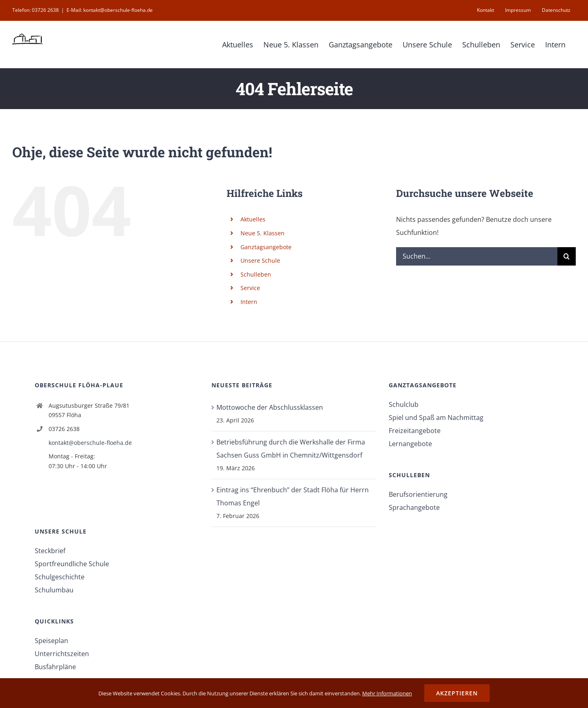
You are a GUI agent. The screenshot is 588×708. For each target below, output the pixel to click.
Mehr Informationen (387, 693)
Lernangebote (410, 444)
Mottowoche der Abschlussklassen (270, 407)
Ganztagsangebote (266, 247)
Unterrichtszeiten (62, 654)
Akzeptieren (457, 693)
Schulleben (256, 274)
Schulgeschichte (60, 577)
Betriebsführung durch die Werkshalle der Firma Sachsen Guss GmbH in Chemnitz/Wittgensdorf (291, 449)
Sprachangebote (414, 507)
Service (250, 288)
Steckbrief (50, 551)
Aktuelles (253, 219)
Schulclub (404, 404)
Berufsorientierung (418, 494)
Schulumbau (54, 590)
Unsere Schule (260, 260)
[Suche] (567, 256)
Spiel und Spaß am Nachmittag (436, 418)
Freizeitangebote (415, 431)
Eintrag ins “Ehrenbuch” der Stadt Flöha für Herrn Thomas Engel (293, 496)
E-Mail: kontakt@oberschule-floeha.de (110, 10)
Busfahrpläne (55, 667)
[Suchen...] (477, 256)
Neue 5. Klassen (263, 233)
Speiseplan (51, 641)
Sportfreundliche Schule (72, 564)
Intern (249, 302)
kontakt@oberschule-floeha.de (90, 443)
